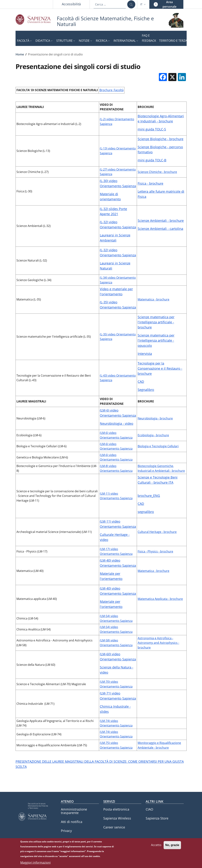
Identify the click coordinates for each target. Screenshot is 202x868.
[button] (143, 4)
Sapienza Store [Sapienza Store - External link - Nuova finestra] (157, 818)
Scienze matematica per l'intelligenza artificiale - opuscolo (156, 340)
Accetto (156, 846)
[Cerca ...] (131, 4)
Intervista (145, 354)
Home (20, 54)
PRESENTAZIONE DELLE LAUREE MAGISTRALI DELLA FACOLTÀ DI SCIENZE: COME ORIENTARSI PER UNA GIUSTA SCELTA (100, 764)
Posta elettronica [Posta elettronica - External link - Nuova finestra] (116, 809)
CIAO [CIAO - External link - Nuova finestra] (149, 809)
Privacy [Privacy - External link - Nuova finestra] (66, 831)
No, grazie (172, 846)
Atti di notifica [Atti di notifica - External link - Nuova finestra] (72, 822)
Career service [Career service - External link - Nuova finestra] (114, 827)
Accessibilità (71, 4)
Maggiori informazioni (35, 864)
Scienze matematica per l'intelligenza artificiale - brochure (156, 322)
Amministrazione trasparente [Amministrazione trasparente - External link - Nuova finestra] (74, 811)
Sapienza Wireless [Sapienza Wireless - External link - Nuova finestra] (117, 818)
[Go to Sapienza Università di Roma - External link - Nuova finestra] (36, 19)
